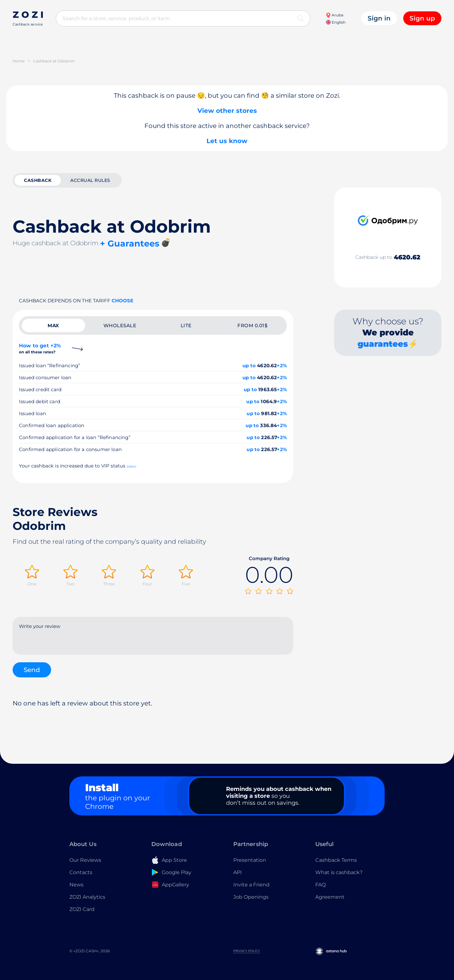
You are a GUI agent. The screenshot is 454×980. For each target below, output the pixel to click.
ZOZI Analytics (87, 897)
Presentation (250, 860)
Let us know (227, 141)
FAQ (320, 885)
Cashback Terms (336, 860)
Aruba (335, 15)
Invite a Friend (251, 885)
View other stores (227, 111)
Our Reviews (85, 860)
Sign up (422, 18)
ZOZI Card (82, 909)
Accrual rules (90, 180)
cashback (38, 180)
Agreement (330, 897)
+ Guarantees (130, 244)
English (336, 22)
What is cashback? (339, 872)
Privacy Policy (247, 951)
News (76, 885)
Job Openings (251, 897)
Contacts (81, 872)
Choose (122, 301)
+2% (282, 365)
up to (249, 365)
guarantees (383, 344)
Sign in (379, 18)
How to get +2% (40, 348)
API (238, 872)
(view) (131, 466)
